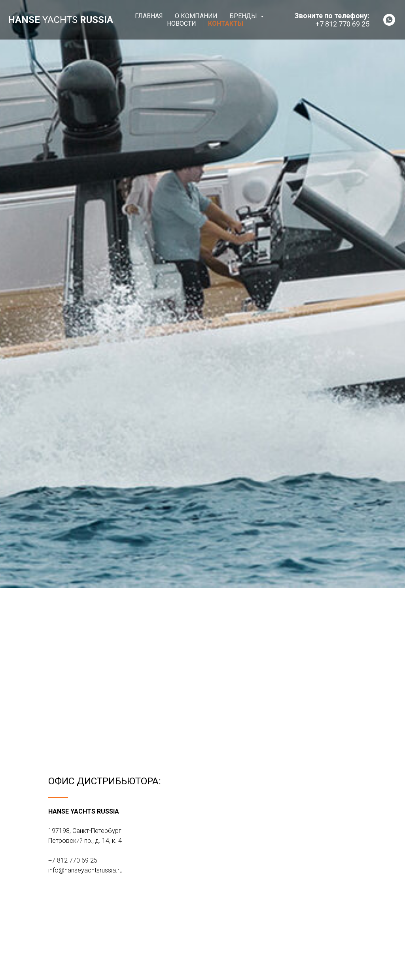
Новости (182, 24)
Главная (149, 16)
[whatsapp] (389, 20)
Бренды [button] (244, 16)
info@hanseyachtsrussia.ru (85, 870)
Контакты (226, 24)
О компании (196, 16)
